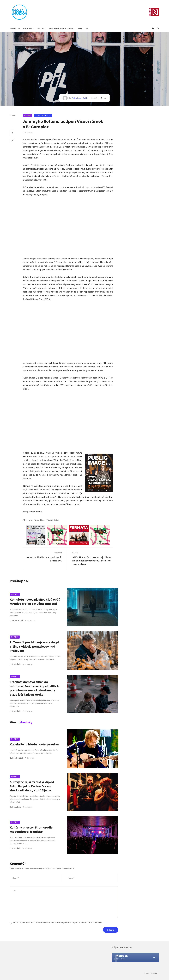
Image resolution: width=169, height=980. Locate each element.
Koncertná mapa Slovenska (62, 29)
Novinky (14, 29)
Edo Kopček (18, 620)
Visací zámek (40, 520)
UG (87, 29)
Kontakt (155, 974)
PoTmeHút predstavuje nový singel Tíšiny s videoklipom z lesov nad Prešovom (34, 647)
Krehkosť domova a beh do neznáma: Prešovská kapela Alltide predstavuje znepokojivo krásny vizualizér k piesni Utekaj (35, 688)
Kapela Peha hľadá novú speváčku (34, 744)
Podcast (42, 29)
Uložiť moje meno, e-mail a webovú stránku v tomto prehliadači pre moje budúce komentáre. (58, 922)
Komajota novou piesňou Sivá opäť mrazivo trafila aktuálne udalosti (35, 602)
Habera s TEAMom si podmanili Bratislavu (44, 559)
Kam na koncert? (43, 115)
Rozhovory (29, 29)
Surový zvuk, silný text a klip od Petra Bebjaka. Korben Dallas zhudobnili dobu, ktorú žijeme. (32, 786)
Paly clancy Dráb (80, 98)
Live (80, 29)
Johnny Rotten (53, 520)
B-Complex (28, 520)
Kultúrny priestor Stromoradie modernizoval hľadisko (31, 830)
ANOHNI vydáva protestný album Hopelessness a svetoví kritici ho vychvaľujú (92, 561)
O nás (147, 974)
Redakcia (17, 664)
